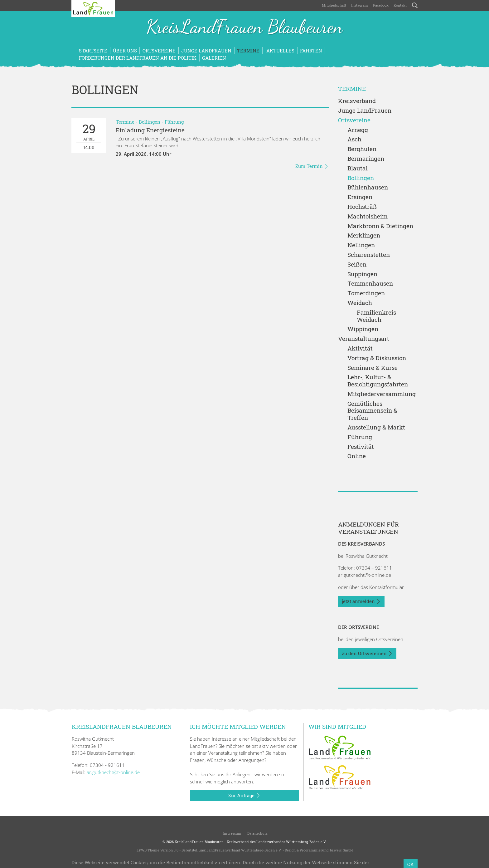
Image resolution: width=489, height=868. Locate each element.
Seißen (357, 265)
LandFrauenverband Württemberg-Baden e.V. (244, 850)
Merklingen (364, 235)
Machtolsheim (368, 216)
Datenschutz (257, 833)
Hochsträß (362, 207)
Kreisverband (357, 101)
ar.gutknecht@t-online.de (365, 575)
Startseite (93, 51)
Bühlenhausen (368, 187)
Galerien (214, 58)
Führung (174, 122)
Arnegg (358, 130)
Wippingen (363, 329)
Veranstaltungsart (364, 339)
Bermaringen (366, 159)
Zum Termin (312, 166)
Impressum (232, 833)
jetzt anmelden (361, 601)
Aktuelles (280, 51)
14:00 (89, 136)
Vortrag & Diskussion (377, 358)
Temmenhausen (370, 284)
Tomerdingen (366, 293)
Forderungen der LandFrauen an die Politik (138, 58)
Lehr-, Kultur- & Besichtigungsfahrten (378, 381)
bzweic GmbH (341, 850)
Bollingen (150, 122)
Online (357, 456)
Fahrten (311, 51)
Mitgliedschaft (334, 5)
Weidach (360, 303)
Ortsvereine (159, 51)
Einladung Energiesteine (150, 130)
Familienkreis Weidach (376, 316)
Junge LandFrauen (206, 51)
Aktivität (360, 348)
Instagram (360, 5)
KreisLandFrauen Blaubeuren (244, 27)
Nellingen (361, 245)
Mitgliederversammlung (382, 394)
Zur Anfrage (244, 796)
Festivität (361, 447)
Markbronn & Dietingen (380, 226)
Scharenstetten (369, 255)
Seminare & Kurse (373, 368)
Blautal (358, 168)
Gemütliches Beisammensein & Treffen (372, 411)
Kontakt (400, 5)
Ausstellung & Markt (376, 427)
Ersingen (360, 197)
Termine (248, 51)
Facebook (381, 5)
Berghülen (362, 149)
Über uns (125, 51)
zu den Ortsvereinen (367, 654)
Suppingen (362, 274)
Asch (354, 139)
